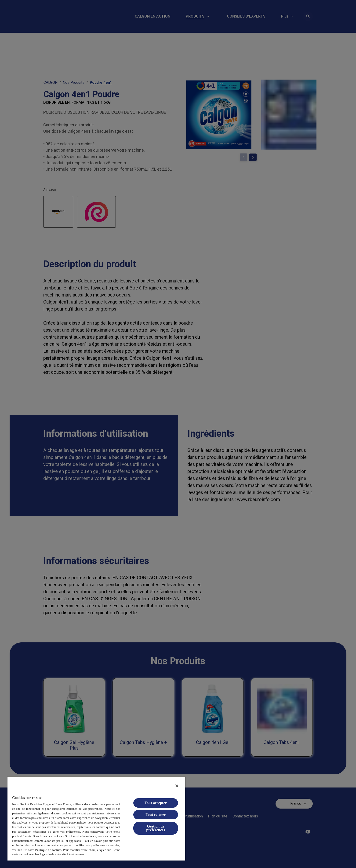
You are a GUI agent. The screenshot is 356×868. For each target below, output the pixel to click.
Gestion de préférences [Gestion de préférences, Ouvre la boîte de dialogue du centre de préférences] (156, 828)
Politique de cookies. (49, 850)
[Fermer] (177, 786)
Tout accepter (156, 803)
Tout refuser (156, 815)
